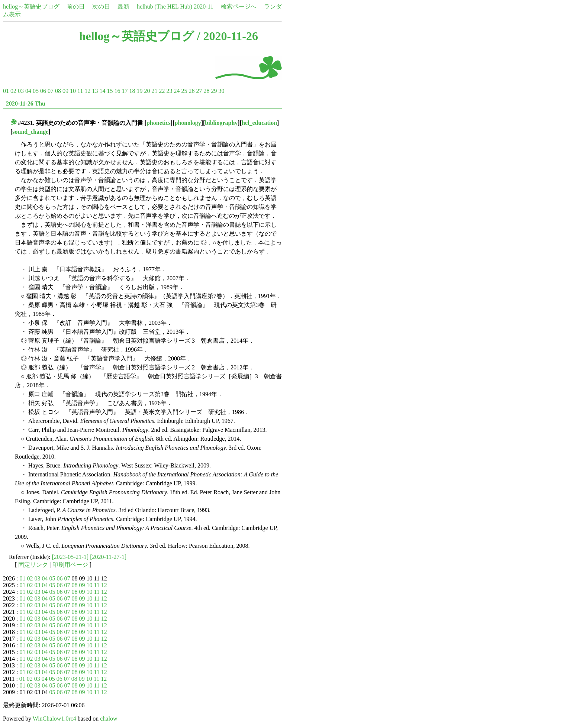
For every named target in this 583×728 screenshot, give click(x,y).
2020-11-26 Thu (26, 103)
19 (139, 91)
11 (80, 91)
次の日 (101, 7)
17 (125, 91)
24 (177, 91)
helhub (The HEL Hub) (165, 7)
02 (13, 91)
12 (87, 91)
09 (65, 91)
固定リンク (33, 565)
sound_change (30, 132)
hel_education (259, 123)
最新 (123, 7)
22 (162, 91)
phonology (188, 123)
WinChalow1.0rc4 (54, 719)
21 (154, 91)
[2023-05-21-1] (70, 557)
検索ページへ (239, 7)
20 (147, 91)
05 (36, 91)
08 (58, 91)
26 (191, 91)
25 (184, 91)
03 (21, 91)
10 (73, 91)
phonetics (159, 123)
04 (28, 91)
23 (169, 91)
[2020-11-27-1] (108, 557)
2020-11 (204, 7)
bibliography (221, 123)
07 (51, 91)
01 (6, 91)
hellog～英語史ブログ (31, 7)
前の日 (76, 7)
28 (206, 91)
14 (102, 91)
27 (199, 91)
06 (43, 91)
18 (132, 91)
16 (117, 91)
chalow (109, 719)
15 (110, 91)
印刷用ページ (70, 565)
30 (221, 91)
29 (214, 91)
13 (95, 91)
